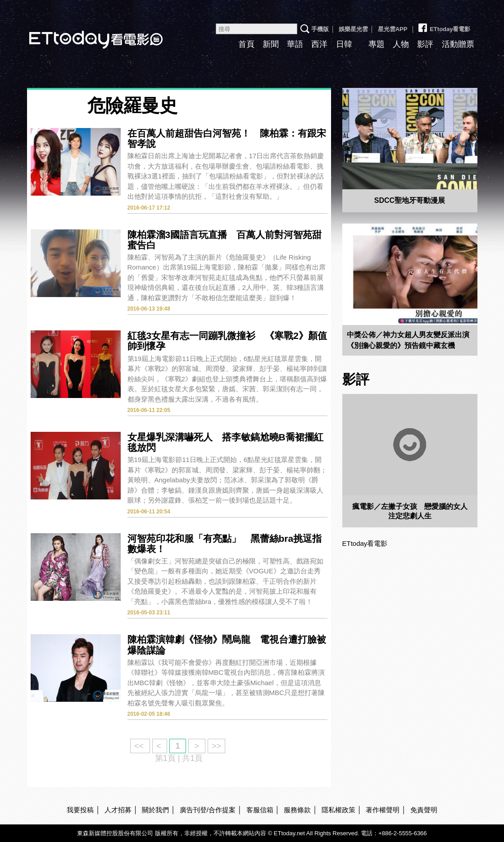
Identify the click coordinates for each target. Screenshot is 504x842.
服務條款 (297, 810)
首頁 (246, 44)
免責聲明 (424, 810)
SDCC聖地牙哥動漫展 (410, 200)
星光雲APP (393, 29)
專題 (377, 44)
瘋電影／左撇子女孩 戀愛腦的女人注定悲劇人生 (410, 511)
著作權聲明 (383, 810)
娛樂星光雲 (353, 29)
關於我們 (155, 810)
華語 (295, 44)
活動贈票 (458, 44)
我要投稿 (80, 810)
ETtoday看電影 (444, 26)
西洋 (319, 44)
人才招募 (118, 810)
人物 (401, 44)
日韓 (344, 44)
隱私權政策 (338, 810)
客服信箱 (260, 810)
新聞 (271, 44)
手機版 (320, 29)
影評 (425, 44)
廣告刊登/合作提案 (208, 810)
